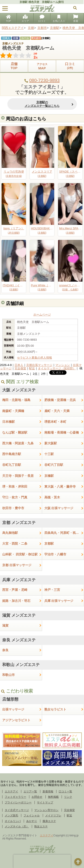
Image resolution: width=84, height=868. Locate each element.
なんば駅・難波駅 (15, 432)
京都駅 (49, 544)
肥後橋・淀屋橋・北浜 (60, 400)
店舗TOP (14, 66)
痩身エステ (49, 821)
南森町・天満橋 (13, 411)
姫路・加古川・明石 (16, 601)
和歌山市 (9, 675)
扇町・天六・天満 (57, 411)
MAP (42, 66)
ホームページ (42, 315)
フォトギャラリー (15, 797)
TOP (8, 19)
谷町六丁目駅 (54, 465)
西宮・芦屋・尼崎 (15, 590)
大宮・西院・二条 (15, 544)
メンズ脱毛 (11, 815)
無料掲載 (53, 797)
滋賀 (5, 625)
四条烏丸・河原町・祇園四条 (64, 533)
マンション (63, 365)
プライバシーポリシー (18, 802)
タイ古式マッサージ (17, 810)
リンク (68, 797)
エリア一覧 (30, 791)
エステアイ (11, 791)
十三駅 (49, 454)
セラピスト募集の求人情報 (34, 358)
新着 (76, 19)
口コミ (42, 19)
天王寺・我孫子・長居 (18, 476)
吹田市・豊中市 (13, 508)
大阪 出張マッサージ (59, 508)
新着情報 (48, 791)
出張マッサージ (13, 709)
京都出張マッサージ (39, 365)
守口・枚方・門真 (15, 497)
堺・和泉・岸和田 (15, 487)
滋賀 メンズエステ (19, 615)
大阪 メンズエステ (19, 390)
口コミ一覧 (65, 791)
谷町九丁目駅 (12, 465)
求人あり (36, 38)
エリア (25, 19)
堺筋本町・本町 (55, 422)
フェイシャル (32, 815)
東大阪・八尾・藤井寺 (60, 487)
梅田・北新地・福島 (16, 400)
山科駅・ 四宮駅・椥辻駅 (20, 554)
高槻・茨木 (52, 497)
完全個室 (20, 368)
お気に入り (59, 19)
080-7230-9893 (44, 80)
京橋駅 (49, 476)
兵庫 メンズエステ (19, 580)
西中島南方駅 (12, 454)
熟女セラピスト (55, 709)
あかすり (32, 821)
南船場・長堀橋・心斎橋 (62, 432)
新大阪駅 (51, 443)
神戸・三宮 (52, 590)
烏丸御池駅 (10, 533)
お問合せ (37, 797)
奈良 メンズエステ (19, 640)
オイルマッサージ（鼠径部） (57, 368)
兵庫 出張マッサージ (59, 601)
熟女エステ (41, 826)
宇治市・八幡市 (55, 554)
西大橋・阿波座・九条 (18, 443)
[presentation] (42, 861)
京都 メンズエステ (19, 523)
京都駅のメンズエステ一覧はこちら (42, 104)
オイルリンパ (13, 821)
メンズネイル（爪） (17, 826)
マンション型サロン (46, 810)
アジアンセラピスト (16, 720)
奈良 (5, 650)
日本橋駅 (9, 422)
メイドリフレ (53, 815)
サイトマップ (45, 802)
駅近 (32, 368)
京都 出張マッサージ (17, 565)
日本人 (19, 365)
